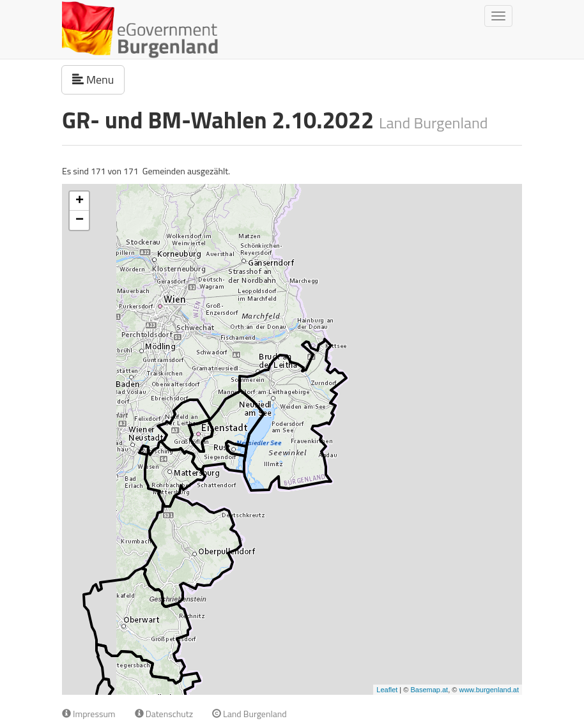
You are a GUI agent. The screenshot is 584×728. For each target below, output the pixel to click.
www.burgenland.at (489, 690)
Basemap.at (429, 690)
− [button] (80, 220)
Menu (98, 79)
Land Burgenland (250, 714)
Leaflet (387, 690)
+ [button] (80, 201)
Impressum (89, 714)
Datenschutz (164, 714)
